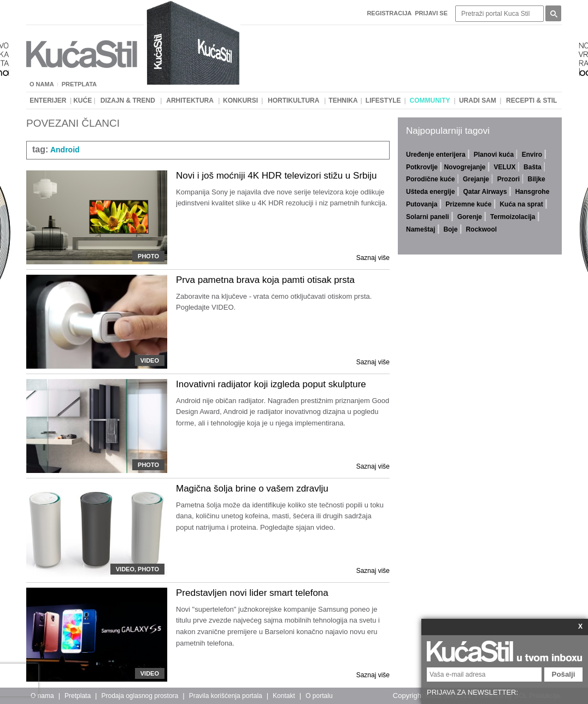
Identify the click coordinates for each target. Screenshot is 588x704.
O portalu (319, 696)
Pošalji (564, 674)
